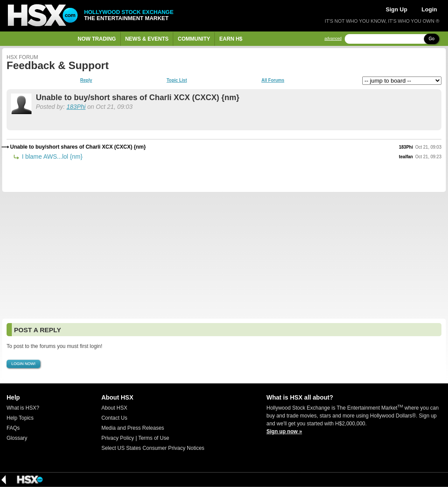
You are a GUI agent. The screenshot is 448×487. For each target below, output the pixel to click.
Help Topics (20, 418)
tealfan (406, 157)
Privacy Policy (118, 438)
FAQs (13, 428)
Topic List (177, 80)
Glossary (17, 438)
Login (429, 9)
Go (432, 39)
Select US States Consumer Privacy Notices (153, 448)
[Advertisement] (224, 255)
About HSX (114, 408)
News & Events (147, 39)
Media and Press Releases (133, 428)
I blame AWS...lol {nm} (51, 157)
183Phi (76, 107)
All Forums (273, 80)
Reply (86, 80)
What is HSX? (23, 408)
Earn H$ (231, 39)
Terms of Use (154, 438)
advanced (333, 39)
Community (194, 39)
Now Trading (97, 39)
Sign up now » (284, 431)
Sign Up (397, 9)
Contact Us (114, 418)
